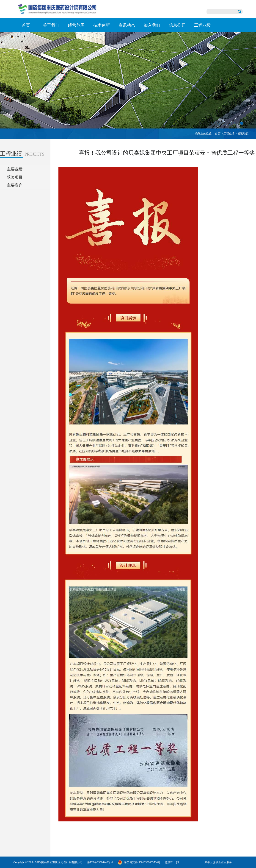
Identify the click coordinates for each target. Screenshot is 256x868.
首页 (26, 25)
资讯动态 (243, 134)
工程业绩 (229, 134)
